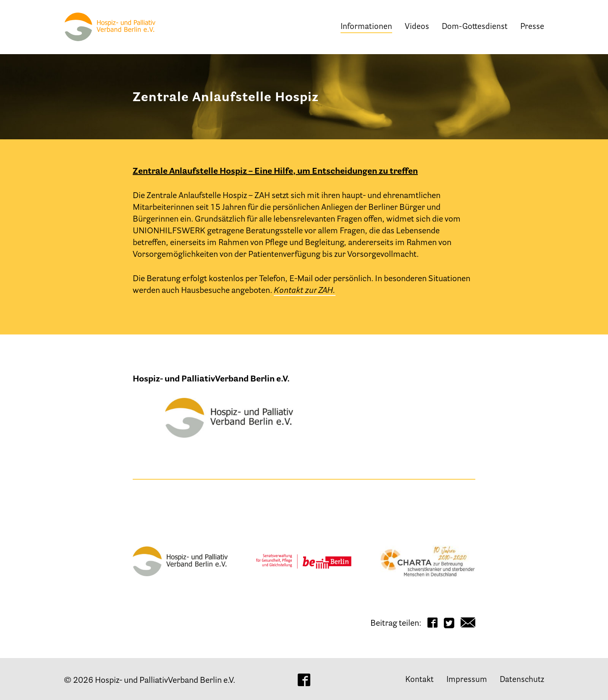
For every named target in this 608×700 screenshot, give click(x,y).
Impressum (467, 680)
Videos (417, 27)
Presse (532, 27)
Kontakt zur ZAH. (305, 291)
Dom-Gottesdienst (475, 27)
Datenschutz (522, 680)
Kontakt (419, 680)
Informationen (366, 27)
